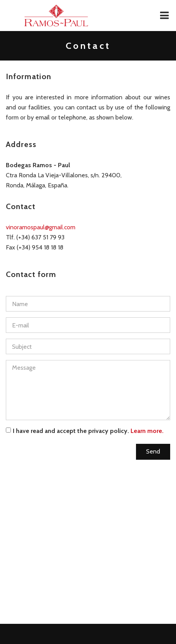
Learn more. (147, 431)
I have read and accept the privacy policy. (85, 431)
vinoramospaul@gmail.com (41, 227)
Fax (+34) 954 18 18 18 (35, 247)
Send (153, 451)
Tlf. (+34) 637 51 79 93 (35, 237)
